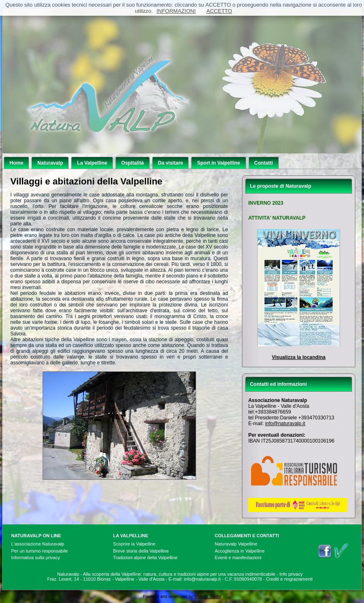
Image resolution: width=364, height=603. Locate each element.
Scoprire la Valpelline (134, 544)
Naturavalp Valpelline (236, 544)
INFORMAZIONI (176, 11)
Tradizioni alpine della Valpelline (145, 558)
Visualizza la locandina (299, 357)
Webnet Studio (207, 597)
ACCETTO (219, 11)
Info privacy (291, 574)
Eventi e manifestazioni (238, 558)
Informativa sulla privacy (36, 558)
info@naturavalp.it (285, 424)
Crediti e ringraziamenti (289, 579)
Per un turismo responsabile (40, 551)
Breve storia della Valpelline (141, 551)
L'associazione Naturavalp (38, 544)
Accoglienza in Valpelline (240, 551)
